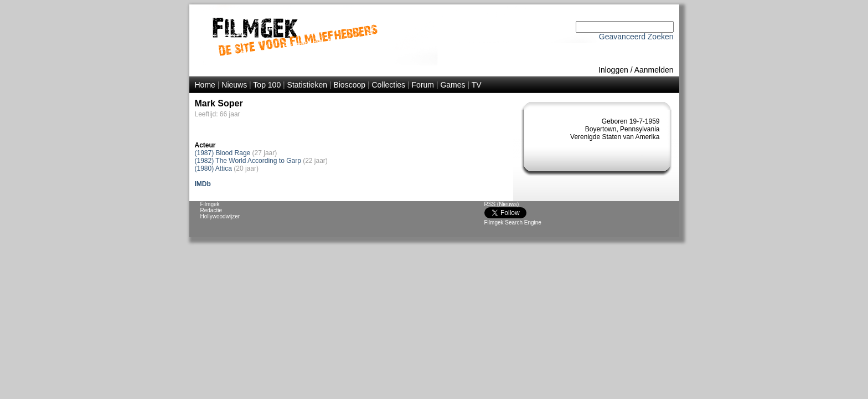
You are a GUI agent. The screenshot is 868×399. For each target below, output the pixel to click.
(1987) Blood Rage (223, 153)
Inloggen (613, 70)
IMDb (203, 184)
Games (453, 85)
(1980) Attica (213, 168)
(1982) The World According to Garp (248, 161)
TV (477, 85)
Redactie (211, 210)
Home (205, 85)
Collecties (388, 85)
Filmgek (210, 204)
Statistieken (307, 85)
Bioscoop (349, 85)
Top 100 (267, 85)
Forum (423, 85)
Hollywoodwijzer (220, 216)
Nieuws (234, 85)
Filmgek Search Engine (513, 222)
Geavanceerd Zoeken (636, 37)
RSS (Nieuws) (502, 204)
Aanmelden (654, 70)
